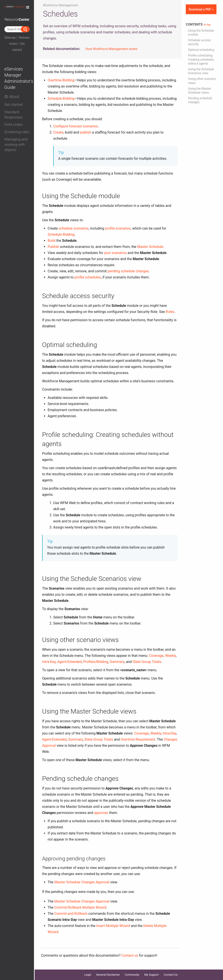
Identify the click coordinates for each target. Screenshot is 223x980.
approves (101, 813)
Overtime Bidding (61, 80)
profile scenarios (118, 228)
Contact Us (171, 975)
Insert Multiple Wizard (113, 926)
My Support (152, 975)
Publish (53, 247)
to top (207, 25)
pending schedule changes (128, 271)
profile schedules (88, 277)
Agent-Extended (70, 662)
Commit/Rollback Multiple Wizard (80, 907)
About (12, 97)
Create (58, 132)
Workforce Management (60, 5)
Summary (117, 662)
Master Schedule (150, 247)
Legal (88, 975)
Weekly (171, 656)
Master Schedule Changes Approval (82, 882)
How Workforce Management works (111, 49)
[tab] (17, 104)
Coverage (156, 656)
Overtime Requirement (138, 739)
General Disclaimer (108, 975)
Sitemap (10, 38)
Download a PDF (201, 9)
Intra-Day (49, 662)
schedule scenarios (73, 228)
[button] (17, 105)
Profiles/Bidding (96, 662)
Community (132, 975)
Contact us (130, 955)
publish (86, 132)
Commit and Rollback (71, 914)
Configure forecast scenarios (75, 126)
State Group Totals (147, 662)
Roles (170, 312)
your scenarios (115, 253)
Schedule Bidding (61, 99)
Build (52, 241)
